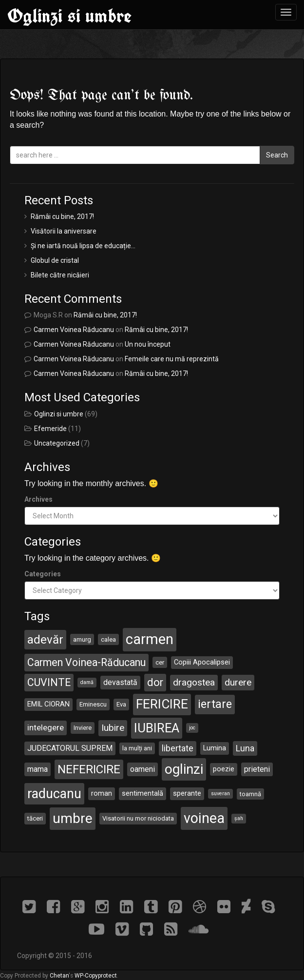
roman (102, 793)
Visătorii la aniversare (64, 231)
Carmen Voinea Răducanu (74, 330)
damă (87, 682)
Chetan (59, 976)
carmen (150, 639)
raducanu (54, 794)
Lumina (215, 748)
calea (108, 639)
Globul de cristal (55, 260)
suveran (220, 794)
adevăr (45, 640)
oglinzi (184, 769)
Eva (121, 704)
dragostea (194, 682)
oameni (142, 769)
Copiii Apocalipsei (202, 662)
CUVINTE (49, 682)
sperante (187, 793)
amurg (82, 639)
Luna (245, 748)
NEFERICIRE (89, 769)
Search (277, 155)
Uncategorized (57, 443)
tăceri (35, 818)
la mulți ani (137, 748)
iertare (215, 704)
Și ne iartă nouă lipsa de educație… (83, 246)
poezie (224, 769)
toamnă (250, 794)
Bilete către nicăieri (60, 275)
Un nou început (148, 344)
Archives (38, 499)
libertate (178, 748)
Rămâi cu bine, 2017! (62, 216)
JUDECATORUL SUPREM (70, 748)
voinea (204, 818)
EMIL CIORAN (48, 704)
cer (160, 662)
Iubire (113, 728)
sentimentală (142, 793)
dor (155, 682)
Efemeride (50, 429)
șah (239, 818)
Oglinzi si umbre (69, 16)
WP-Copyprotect (96, 976)
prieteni (257, 769)
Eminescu (93, 704)
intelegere (46, 727)
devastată (120, 682)
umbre (73, 818)
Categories (43, 574)
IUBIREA (157, 728)
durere (238, 682)
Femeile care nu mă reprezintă (172, 359)
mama (38, 769)
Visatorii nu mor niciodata (138, 818)
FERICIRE (162, 704)
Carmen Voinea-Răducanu (86, 662)
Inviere (83, 728)
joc (192, 728)
